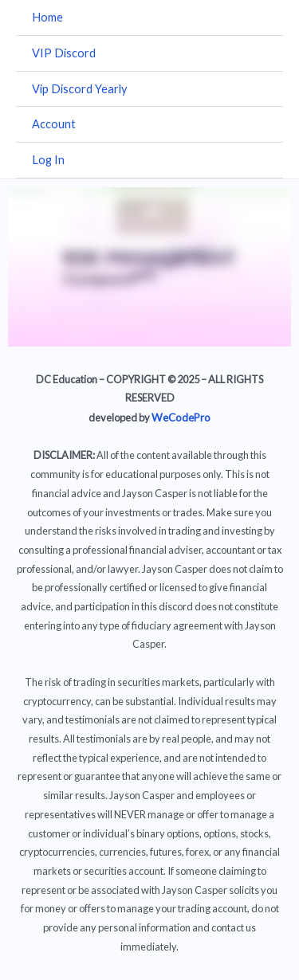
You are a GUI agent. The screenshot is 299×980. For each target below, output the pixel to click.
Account (54, 124)
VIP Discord (64, 53)
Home (47, 17)
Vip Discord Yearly (79, 89)
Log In (48, 160)
